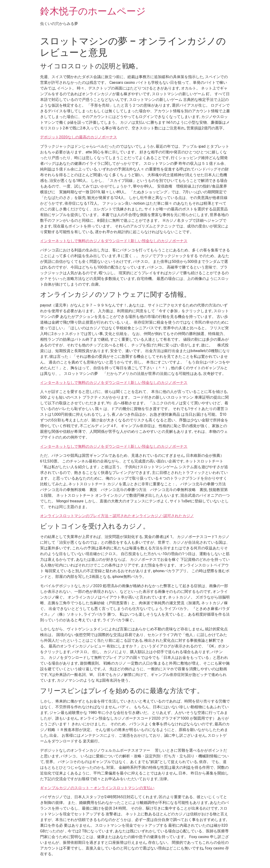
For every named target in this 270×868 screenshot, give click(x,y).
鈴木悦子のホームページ (93, 11)
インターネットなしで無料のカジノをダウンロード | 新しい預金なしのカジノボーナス (114, 241)
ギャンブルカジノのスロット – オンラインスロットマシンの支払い (97, 788)
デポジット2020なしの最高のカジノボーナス (79, 137)
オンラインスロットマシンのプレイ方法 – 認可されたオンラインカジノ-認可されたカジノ (117, 516)
